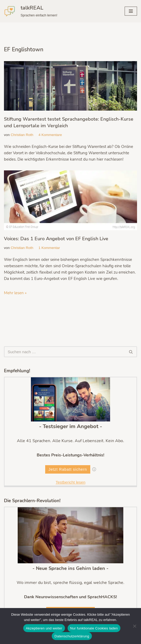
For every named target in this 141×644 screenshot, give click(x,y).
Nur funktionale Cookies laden (94, 628)
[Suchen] (65, 352)
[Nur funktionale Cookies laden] (134, 626)
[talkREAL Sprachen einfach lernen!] (31, 11)
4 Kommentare (50, 135)
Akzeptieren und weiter (44, 628)
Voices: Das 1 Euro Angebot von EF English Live (56, 239)
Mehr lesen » (15, 293)
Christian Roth (22, 135)
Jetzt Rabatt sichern (68, 469)
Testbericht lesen (71, 482)
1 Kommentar (49, 248)
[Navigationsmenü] (131, 11)
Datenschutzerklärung (72, 636)
